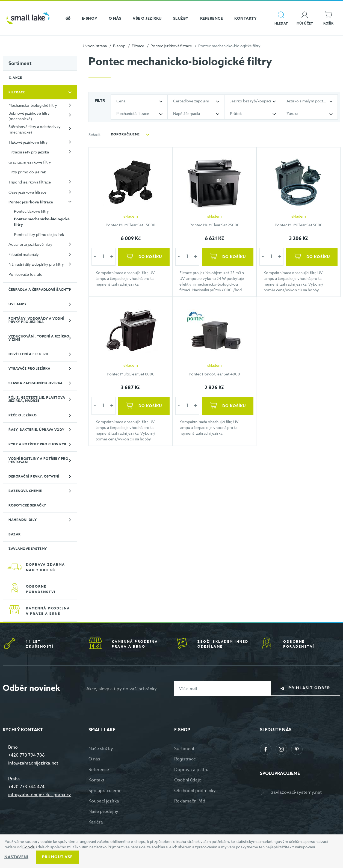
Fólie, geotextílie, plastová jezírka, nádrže (37, 399)
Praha (14, 779)
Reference (99, 770)
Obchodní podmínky (195, 791)
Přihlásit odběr (309, 688)
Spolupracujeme (105, 791)
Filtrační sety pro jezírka (29, 152)
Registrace (185, 759)
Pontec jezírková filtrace (171, 46)
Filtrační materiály (24, 254)
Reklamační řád (190, 801)
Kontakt (96, 780)
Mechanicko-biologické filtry (33, 105)
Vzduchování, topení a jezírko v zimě (39, 338)
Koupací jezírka (104, 801)
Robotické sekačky (27, 505)
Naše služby (101, 749)
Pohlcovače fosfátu (25, 274)
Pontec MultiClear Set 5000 (298, 225)
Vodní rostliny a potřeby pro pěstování (38, 460)
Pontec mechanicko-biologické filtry (42, 222)
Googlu (29, 847)
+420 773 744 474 (26, 787)
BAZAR (15, 534)
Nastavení (16, 857)
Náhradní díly (23, 520)
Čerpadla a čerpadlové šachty (39, 290)
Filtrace (138, 46)
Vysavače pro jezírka (29, 368)
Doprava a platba (192, 770)
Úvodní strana (95, 46)
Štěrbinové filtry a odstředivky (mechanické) (35, 129)
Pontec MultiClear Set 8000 (131, 374)
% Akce (15, 78)
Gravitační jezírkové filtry (30, 162)
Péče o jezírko (23, 415)
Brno (13, 747)
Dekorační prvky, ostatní (34, 476)
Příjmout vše (57, 857)
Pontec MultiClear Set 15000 (131, 225)
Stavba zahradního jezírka (36, 383)
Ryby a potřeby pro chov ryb (37, 444)
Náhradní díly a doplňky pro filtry (36, 264)
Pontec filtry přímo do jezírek (39, 234)
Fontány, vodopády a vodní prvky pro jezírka (36, 320)
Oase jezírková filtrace (27, 192)
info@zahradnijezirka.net (33, 763)
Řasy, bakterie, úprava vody (36, 430)
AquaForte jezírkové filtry (30, 244)
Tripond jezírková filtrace (30, 182)
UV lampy (17, 304)
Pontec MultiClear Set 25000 (215, 225)
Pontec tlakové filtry (31, 211)
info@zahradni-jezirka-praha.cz (40, 795)
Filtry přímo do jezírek (27, 172)
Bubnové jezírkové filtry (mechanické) (29, 116)
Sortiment (20, 63)
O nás (94, 759)
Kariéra (96, 822)
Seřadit (94, 134)
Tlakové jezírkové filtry (28, 142)
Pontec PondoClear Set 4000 (214, 374)
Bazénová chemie (25, 491)
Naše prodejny (103, 811)
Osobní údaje (188, 780)
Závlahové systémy (28, 549)
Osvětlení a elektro (29, 354)
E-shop (119, 46)
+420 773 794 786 (26, 755)
